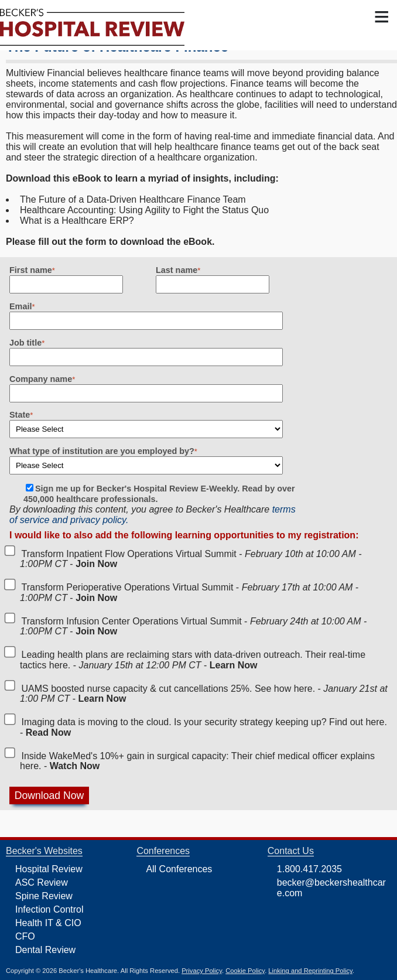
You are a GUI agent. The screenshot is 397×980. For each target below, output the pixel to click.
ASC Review (42, 882)
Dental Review (45, 950)
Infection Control (49, 909)
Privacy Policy (202, 971)
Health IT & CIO (48, 923)
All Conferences (179, 869)
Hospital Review (49, 869)
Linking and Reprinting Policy (310, 971)
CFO (25, 936)
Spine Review (44, 896)
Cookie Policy (245, 971)
